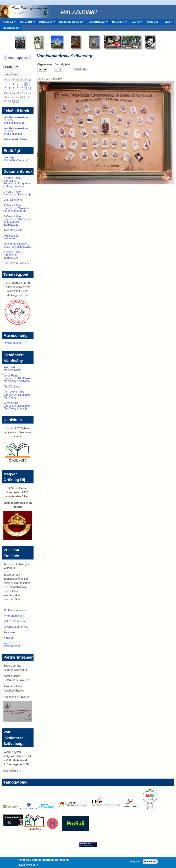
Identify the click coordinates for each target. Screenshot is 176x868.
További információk (28, 866)
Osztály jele (62, 64)
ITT (21, 771)
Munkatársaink (97, 23)
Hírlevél (8, 638)
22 (13, 97)
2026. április (18, 58)
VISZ (167, 23)
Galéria (135, 23)
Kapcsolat (152, 22)
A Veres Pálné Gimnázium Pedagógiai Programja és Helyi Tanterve (17, 182)
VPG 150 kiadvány (15, 621)
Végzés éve (44, 64)
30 (18, 101)
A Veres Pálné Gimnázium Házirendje (17, 193)
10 (21, 88)
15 (13, 93)
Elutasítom (150, 862)
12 (30, 88)
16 (18, 93)
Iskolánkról (118, 23)
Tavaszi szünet (12, 343)
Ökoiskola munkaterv (16, 263)
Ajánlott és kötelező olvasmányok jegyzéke (17, 245)
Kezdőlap (8, 23)
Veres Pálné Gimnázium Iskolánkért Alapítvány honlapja (17, 406)
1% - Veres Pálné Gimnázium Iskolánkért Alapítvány (17, 395)
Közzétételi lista (13, 230)
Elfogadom (135, 862)
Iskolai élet (26, 23)
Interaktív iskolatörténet (12, 645)
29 (13, 101)
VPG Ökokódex (13, 200)
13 (5, 93)
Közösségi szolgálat (70, 23)
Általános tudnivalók (16, 610)
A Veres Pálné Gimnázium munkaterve (12, 255)
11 (26, 88)
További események (16, 627)
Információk (46, 23)
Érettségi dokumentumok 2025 (16, 159)
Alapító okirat (11, 387)
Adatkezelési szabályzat (11, 237)
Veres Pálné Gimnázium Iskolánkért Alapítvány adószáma (17, 378)
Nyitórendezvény (14, 616)
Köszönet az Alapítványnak (12, 369)
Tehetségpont (10, 29)
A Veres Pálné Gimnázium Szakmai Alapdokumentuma (16, 208)
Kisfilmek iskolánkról (16, 139)
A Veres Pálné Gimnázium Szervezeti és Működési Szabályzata (17, 221)
